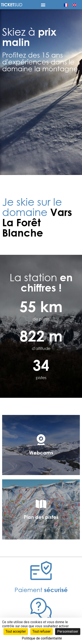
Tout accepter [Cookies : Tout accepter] (16, 631)
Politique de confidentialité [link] (42, 638)
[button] (43, 5)
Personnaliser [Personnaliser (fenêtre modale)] (68, 631)
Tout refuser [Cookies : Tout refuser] (42, 631)
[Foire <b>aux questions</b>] (41, 609)
